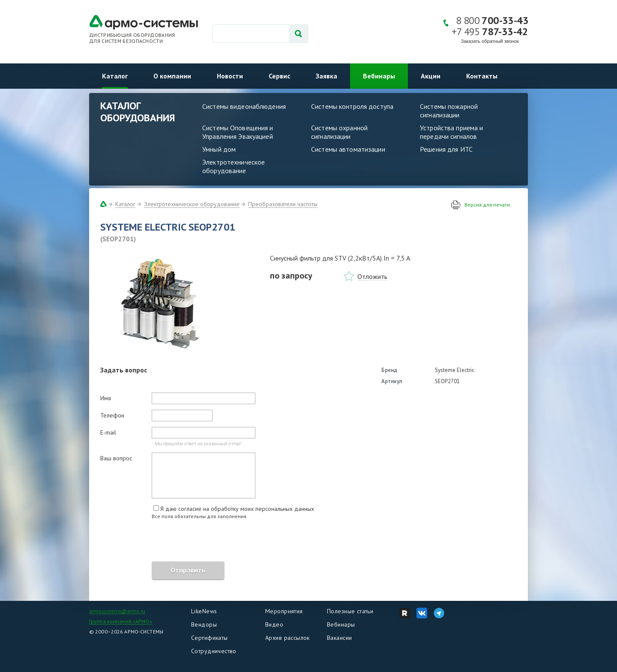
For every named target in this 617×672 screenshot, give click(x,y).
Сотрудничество (214, 651)
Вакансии (339, 638)
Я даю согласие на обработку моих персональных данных (237, 509)
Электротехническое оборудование (234, 166)
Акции (431, 76)
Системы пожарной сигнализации (449, 111)
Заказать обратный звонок (490, 41)
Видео (274, 624)
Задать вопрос (124, 370)
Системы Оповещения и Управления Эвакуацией (238, 132)
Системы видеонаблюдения (244, 106)
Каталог (115, 76)
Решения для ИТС (446, 149)
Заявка (326, 76)
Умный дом (219, 149)
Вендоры (204, 624)
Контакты (482, 76)
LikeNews (204, 611)
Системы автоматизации (348, 149)
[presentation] (165, 542)
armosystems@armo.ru (117, 611)
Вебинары (379, 76)
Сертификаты (210, 638)
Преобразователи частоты (283, 204)
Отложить (372, 276)
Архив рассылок (288, 638)
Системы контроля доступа (352, 106)
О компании (172, 76)
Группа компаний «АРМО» (121, 621)
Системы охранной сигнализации (339, 132)
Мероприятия (284, 611)
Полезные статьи (350, 611)
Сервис (279, 76)
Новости (230, 76)
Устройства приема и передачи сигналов (451, 132)
